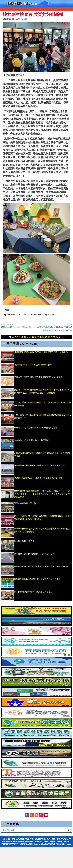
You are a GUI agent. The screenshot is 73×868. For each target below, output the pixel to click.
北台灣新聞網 (22, 19)
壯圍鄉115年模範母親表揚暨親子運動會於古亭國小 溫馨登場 (41, 352)
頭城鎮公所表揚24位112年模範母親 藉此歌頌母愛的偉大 (39, 478)
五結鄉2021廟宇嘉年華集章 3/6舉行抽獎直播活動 (36, 428)
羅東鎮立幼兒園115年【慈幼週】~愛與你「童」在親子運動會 (41, 566)
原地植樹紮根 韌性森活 (24, 541)
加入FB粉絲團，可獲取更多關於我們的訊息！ (36, 337)
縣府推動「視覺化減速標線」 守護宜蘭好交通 (34, 554)
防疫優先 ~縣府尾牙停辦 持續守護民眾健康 (33, 365)
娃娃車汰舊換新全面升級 (25, 503)
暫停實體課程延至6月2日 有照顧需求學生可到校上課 (37, 579)
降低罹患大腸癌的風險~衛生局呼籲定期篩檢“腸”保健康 (38, 377)
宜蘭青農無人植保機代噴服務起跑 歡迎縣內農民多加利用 (39, 465)
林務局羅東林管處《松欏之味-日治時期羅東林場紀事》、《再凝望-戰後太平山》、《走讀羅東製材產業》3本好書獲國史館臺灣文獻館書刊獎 (43, 494)
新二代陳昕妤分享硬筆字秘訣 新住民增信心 (33, 592)
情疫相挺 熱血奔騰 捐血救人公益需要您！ (33, 440)
